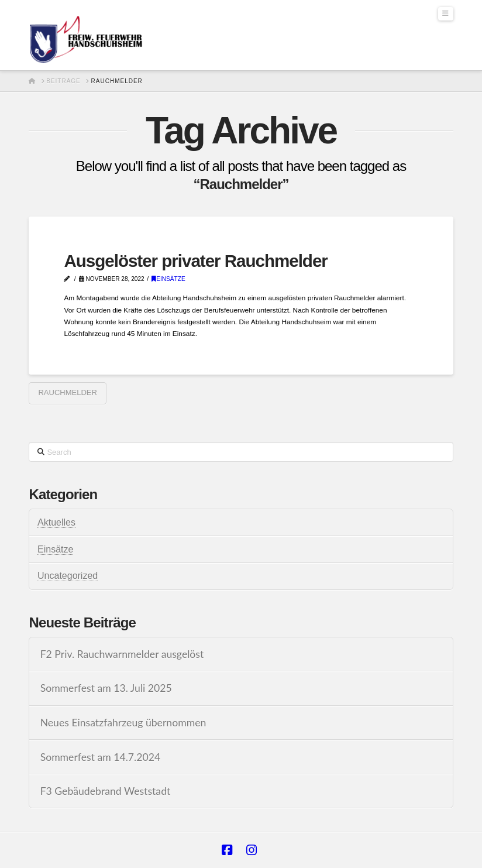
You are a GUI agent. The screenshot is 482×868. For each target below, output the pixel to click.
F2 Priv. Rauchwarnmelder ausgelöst (122, 654)
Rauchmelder (67, 392)
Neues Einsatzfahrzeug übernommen (123, 723)
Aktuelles (56, 522)
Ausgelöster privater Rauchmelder (195, 261)
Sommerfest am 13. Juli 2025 (106, 688)
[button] (446, 14)
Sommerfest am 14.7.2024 (101, 757)
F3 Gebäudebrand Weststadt (106, 791)
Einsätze (168, 279)
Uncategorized (68, 576)
